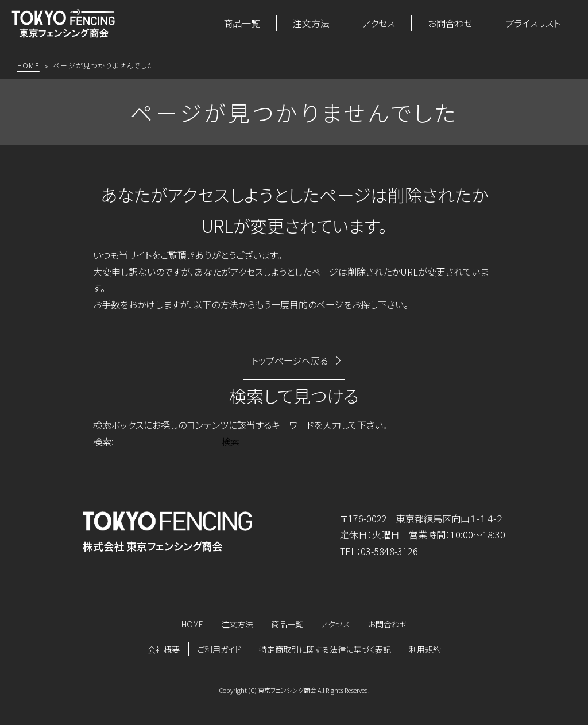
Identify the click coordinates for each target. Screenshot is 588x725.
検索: (103, 441)
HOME (192, 624)
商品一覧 (242, 23)
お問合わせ (450, 23)
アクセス (379, 23)
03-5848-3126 (389, 551)
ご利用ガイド (219, 649)
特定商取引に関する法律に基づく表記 (325, 649)
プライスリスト (533, 23)
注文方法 (311, 23)
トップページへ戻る (290, 360)
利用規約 (425, 649)
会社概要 (164, 649)
